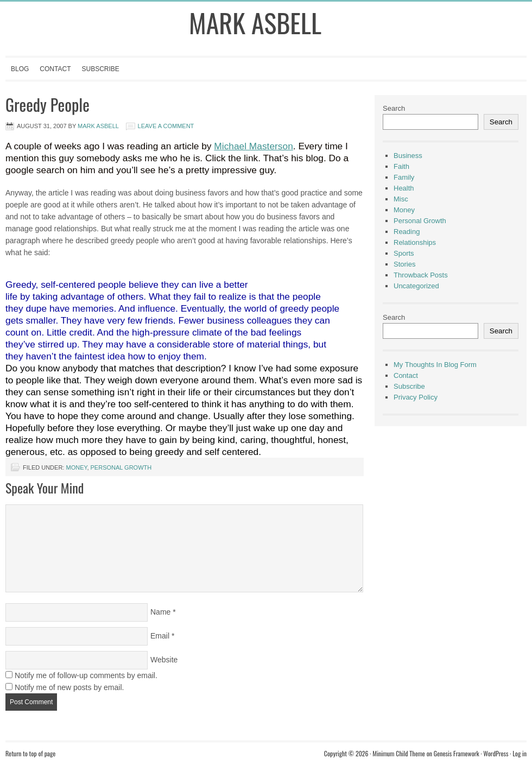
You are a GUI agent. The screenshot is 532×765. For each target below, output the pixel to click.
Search (394, 108)
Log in (520, 753)
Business (408, 156)
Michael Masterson (253, 146)
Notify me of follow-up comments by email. (86, 675)
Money (76, 467)
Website (164, 660)
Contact (55, 69)
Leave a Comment (166, 126)
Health (404, 188)
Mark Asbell (255, 23)
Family (404, 177)
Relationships (415, 242)
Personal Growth (121, 467)
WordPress (496, 753)
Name (160, 612)
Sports (404, 253)
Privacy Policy (416, 397)
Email (160, 636)
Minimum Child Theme (399, 753)
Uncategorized (416, 286)
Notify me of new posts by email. (69, 687)
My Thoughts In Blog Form (435, 365)
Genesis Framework (457, 753)
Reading (407, 232)
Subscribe (100, 69)
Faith (401, 166)
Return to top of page (30, 753)
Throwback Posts (421, 275)
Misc (401, 199)
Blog (20, 69)
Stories (404, 264)
